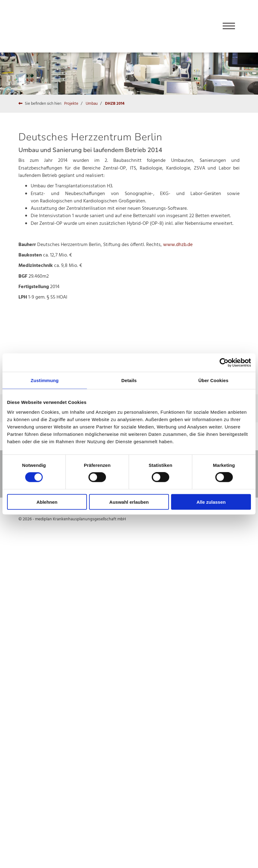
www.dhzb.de (178, 245)
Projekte (71, 104)
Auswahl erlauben (129, 502)
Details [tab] (129, 380)
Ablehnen (47, 502)
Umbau (92, 104)
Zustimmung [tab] (45, 380)
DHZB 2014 (115, 104)
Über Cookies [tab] (213, 380)
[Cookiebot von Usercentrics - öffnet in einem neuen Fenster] (224, 363)
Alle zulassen (211, 502)
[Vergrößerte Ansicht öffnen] (52, 333)
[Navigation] (229, 26)
